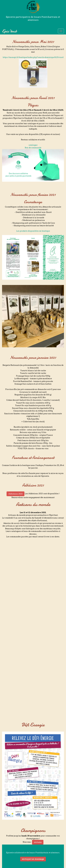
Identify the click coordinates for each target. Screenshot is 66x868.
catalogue (33, 145)
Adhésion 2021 (15, 494)
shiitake (38, 842)
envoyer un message (33, 859)
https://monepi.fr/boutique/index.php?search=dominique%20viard (33, 57)
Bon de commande (33, 148)
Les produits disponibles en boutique (33, 231)
